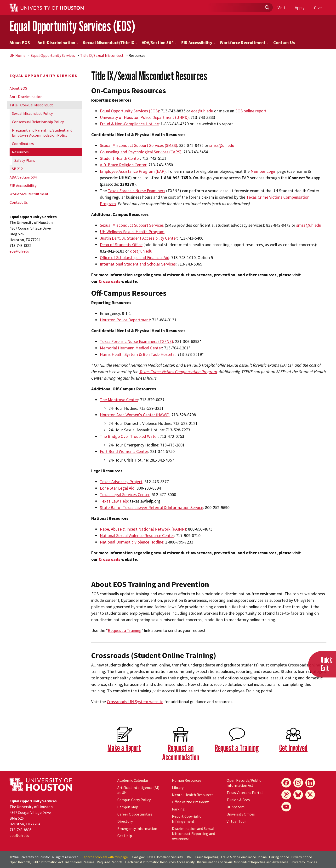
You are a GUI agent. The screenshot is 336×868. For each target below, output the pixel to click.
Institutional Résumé (80, 862)
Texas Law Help (114, 501)
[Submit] (267, 8)
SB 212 (17, 169)
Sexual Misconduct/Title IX (110, 43)
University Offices (241, 814)
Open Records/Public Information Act (244, 783)
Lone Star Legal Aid (117, 488)
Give (318, 8)
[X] (310, 795)
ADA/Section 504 (159, 43)
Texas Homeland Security (165, 857)
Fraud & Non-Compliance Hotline (244, 857)
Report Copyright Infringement (186, 819)
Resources (20, 152)
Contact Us (284, 43)
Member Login (263, 171)
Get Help (125, 836)
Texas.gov (137, 857)
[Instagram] (298, 783)
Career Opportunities (135, 814)
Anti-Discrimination (58, 43)
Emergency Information (137, 828)
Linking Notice (279, 857)
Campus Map (128, 807)
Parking (178, 809)
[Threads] (286, 795)
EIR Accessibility (198, 43)
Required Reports (110, 862)
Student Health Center (120, 158)
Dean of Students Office (121, 245)
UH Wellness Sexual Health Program (132, 232)
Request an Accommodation (181, 752)
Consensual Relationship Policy (38, 122)
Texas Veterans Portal (245, 793)
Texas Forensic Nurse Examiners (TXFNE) (137, 341)
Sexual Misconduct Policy (32, 113)
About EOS (21, 43)
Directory (125, 821)
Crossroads (109, 281)
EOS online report (251, 111)
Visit (281, 8)
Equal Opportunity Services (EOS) (72, 26)
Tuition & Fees (238, 800)
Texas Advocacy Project (121, 482)
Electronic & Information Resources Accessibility (160, 862)
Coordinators (23, 144)
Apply (300, 8)
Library (178, 787)
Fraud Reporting (207, 857)
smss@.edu (222, 145)
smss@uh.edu (309, 225)
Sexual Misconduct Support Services (132, 225)
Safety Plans (25, 160)
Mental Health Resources (193, 795)
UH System (236, 807)
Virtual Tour (236, 821)
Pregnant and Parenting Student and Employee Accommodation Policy (42, 133)
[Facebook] (286, 783)
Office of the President (190, 802)
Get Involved (293, 748)
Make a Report (124, 748)
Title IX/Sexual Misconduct (102, 55)
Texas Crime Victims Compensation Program (178, 372)
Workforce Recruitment (244, 43)
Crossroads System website (135, 702)
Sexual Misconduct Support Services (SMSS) (139, 145)
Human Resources (187, 780)
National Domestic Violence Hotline (132, 542)
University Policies (304, 862)
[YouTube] (286, 807)
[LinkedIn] (310, 783)
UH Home (17, 55)
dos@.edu (141, 251)
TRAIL (189, 857)
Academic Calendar (133, 780)
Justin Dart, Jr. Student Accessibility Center (138, 238)
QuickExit (326, 664)
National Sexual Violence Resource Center (137, 535)
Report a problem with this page (105, 857)
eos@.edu (19, 251)
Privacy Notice (302, 857)
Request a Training (125, 630)
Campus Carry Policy (134, 800)
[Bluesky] (298, 795)
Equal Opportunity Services (53, 55)
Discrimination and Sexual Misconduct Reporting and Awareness (194, 833)
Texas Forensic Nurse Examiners (137, 191)
